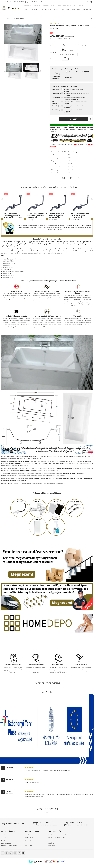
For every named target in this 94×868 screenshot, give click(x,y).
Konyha (57, 10)
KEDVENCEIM (29, 857)
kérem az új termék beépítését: (73, 87)
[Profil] (83, 2)
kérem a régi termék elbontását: (74, 103)
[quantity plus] (57, 115)
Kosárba (73, 115)
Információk (87, 10)
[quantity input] (54, 115)
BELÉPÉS (27, 846)
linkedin (23, 864)
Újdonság (27, 6)
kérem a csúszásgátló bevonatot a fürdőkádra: (74, 95)
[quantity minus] (51, 115)
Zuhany (82, 6)
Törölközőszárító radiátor (42, 10)
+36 (89, 141)
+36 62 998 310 (7, 2)
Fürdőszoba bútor (49, 6)
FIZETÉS (50, 851)
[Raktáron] (71, 121)
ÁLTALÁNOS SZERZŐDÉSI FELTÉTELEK (59, 846)
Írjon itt (77, 141)
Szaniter (27, 10)
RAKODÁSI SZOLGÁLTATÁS (9, 857)
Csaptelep (37, 6)
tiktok (11, 864)
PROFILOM (28, 851)
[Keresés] (87, 2)
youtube (15, 864)
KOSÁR (27, 854)
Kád (75, 6)
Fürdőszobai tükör (65, 6)
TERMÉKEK (4, 848)
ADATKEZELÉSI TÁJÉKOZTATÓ (56, 848)
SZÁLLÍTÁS (51, 854)
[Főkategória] (2, 15)
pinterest (19, 864)
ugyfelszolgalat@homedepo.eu (36, 2)
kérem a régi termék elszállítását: (74, 107)
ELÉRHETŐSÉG (52, 857)
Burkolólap (76, 10)
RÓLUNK (4, 851)
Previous (3, 203)
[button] (90, 115)
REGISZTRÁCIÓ (29, 848)
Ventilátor (66, 10)
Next (91, 203)
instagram (7, 864)
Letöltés (71, 163)
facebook (3, 864)
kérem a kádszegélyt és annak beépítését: (77, 91)
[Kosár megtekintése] (91, 2)
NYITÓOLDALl (5, 846)
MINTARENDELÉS (6, 854)
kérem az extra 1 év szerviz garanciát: (75, 99)
